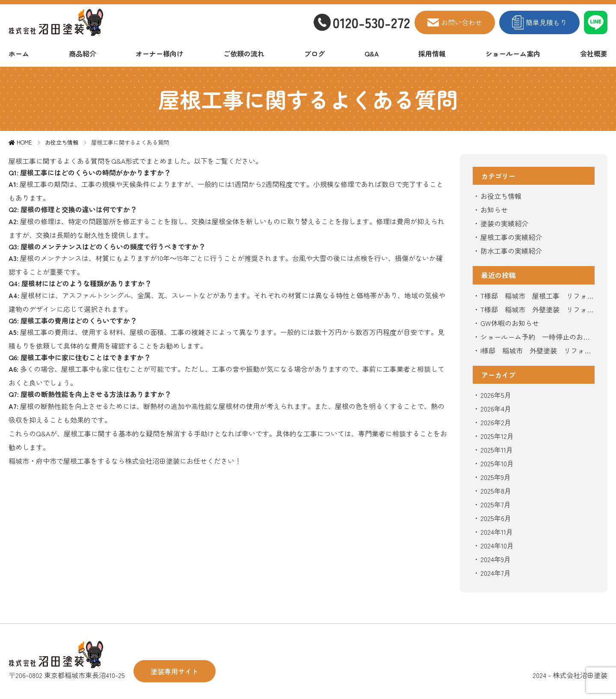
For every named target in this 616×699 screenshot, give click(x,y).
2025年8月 (496, 491)
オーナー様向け (160, 53)
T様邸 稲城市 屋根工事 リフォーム (537, 296)
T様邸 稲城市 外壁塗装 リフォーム (537, 310)
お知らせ (494, 210)
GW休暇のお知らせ (510, 323)
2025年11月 (497, 450)
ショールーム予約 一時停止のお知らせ (535, 338)
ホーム (19, 53)
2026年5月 (496, 395)
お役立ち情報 (501, 196)
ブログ (314, 53)
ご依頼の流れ (244, 53)
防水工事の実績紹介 (511, 251)
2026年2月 (496, 422)
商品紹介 (83, 53)
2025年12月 (497, 436)
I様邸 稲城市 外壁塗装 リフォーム (536, 351)
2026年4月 (496, 409)
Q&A (372, 53)
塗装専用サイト (175, 671)
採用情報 (432, 53)
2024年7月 (496, 573)
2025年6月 (496, 518)
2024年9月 (496, 559)
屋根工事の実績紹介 (511, 237)
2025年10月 (497, 463)
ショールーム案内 (513, 53)
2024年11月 (497, 532)
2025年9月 (496, 477)
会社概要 (594, 53)
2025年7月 (496, 504)
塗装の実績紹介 (504, 223)
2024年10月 (497, 545)
